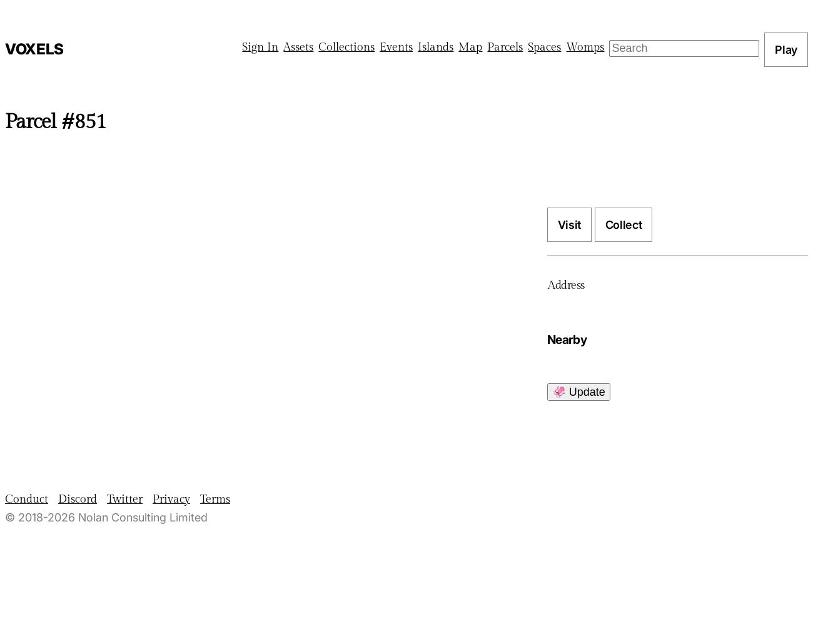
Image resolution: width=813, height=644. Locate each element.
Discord (78, 499)
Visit (569, 225)
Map (470, 47)
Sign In (260, 47)
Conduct (27, 499)
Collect (624, 225)
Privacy (171, 499)
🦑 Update (579, 392)
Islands (436, 47)
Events (396, 47)
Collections (346, 47)
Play (786, 50)
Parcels (505, 47)
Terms (215, 499)
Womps (585, 47)
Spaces (544, 47)
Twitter (125, 499)
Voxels (34, 49)
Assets (298, 47)
